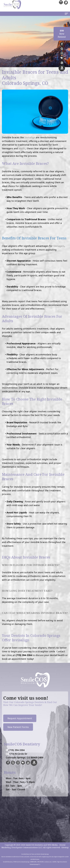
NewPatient (62, 34)
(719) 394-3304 (16, 756)
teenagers (59, 246)
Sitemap (65, 847)
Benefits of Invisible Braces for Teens (34, 238)
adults (22, 148)
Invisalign (30, 137)
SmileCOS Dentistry (34, 845)
